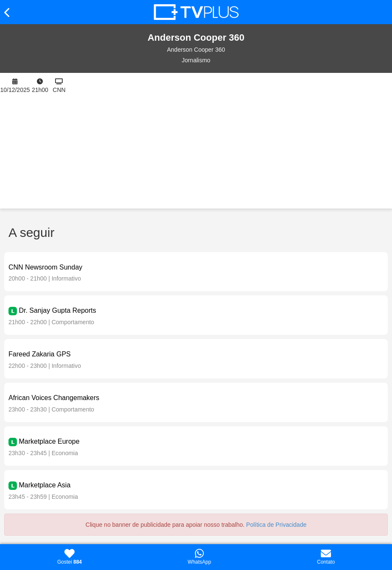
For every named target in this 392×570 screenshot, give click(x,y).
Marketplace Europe (49, 441)
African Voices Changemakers (54, 398)
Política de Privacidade (276, 525)
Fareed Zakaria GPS (40, 354)
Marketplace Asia (44, 485)
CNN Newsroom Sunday (45, 267)
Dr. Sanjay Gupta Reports (57, 310)
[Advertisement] (230, 141)
